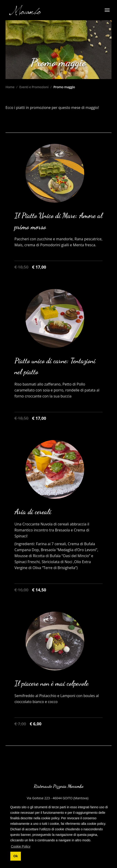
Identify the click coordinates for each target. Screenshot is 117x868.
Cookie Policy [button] (21, 846)
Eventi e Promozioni (34, 87)
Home (10, 87)
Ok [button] (15, 856)
